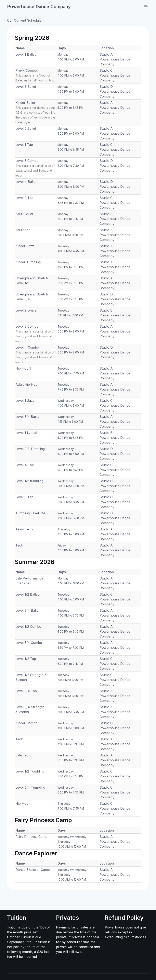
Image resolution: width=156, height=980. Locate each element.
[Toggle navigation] (146, 7)
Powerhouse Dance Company (39, 7)
